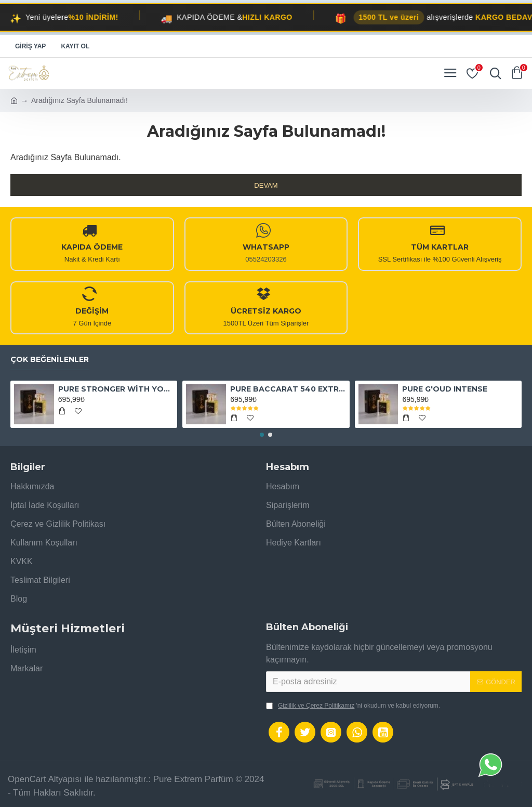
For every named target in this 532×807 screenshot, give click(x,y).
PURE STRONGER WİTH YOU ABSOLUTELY (116, 389)
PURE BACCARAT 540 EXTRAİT (288, 389)
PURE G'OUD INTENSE (445, 389)
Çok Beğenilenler (50, 360)
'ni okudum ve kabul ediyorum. (353, 706)
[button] (262, 435)
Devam (266, 185)
